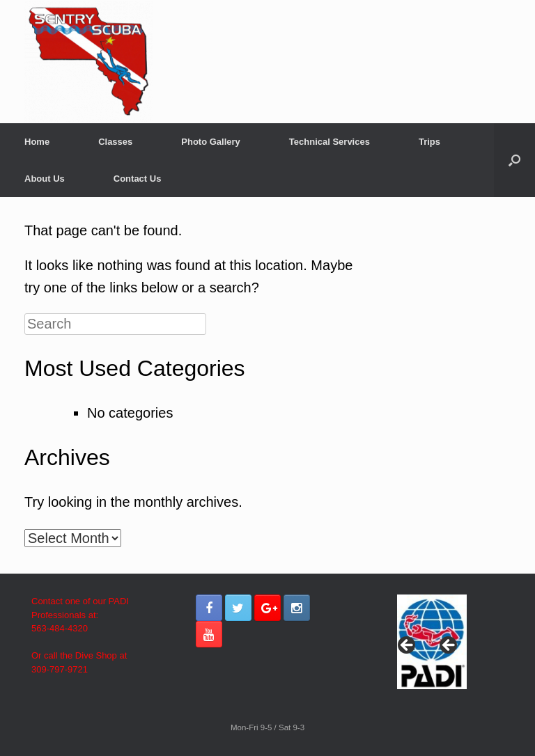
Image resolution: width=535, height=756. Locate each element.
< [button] (408, 646)
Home (37, 142)
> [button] (449, 646)
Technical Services (329, 142)
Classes (115, 142)
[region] (432, 649)
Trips (429, 142)
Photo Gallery (211, 142)
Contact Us (138, 179)
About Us (45, 179)
